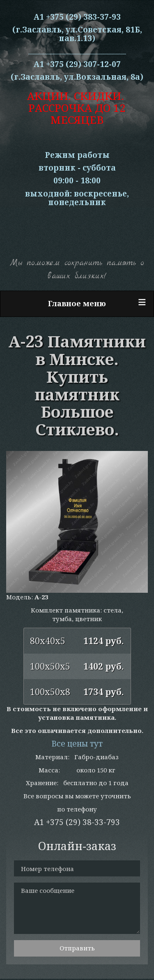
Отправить (77, 948)
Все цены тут (77, 744)
